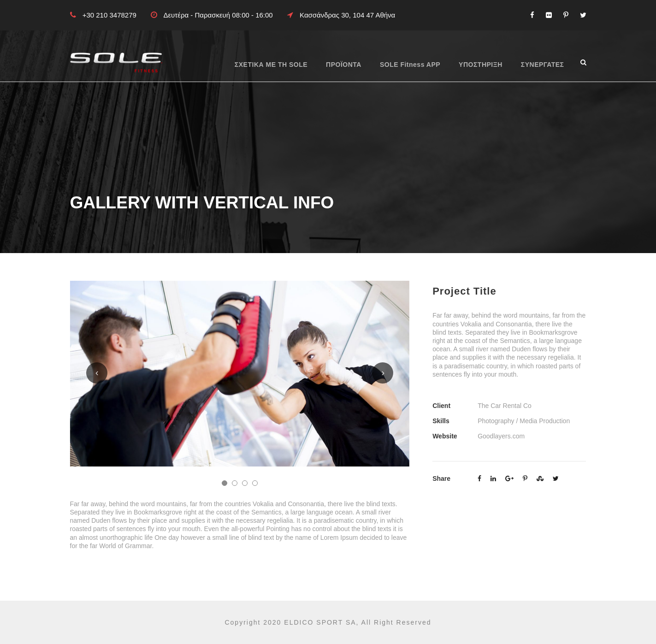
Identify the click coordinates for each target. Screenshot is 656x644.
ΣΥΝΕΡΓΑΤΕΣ (543, 65)
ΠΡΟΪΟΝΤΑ (344, 65)
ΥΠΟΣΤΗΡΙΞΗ (481, 65)
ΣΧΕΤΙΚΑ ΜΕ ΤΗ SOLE (271, 65)
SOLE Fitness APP (410, 65)
